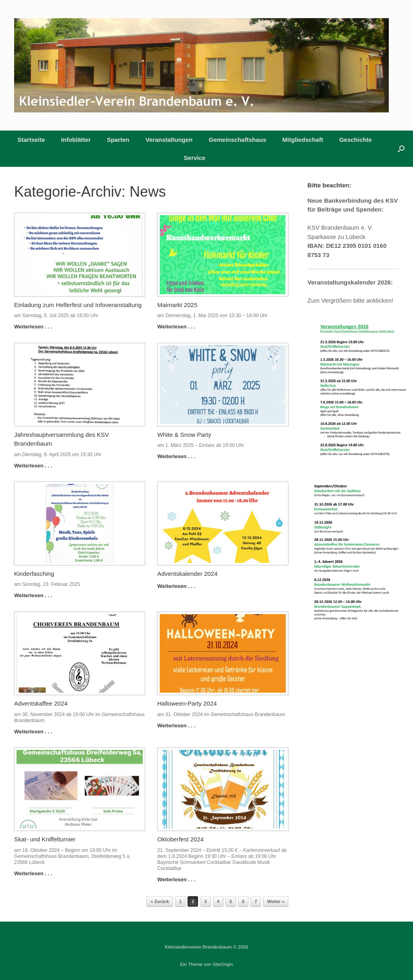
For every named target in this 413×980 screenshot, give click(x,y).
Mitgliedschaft (303, 140)
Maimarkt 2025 (177, 305)
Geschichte (356, 140)
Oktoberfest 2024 (180, 839)
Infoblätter (76, 140)
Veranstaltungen (169, 140)
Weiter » (276, 901)
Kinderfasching (34, 574)
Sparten (118, 140)
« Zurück (160, 901)
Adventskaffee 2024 (41, 703)
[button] (401, 149)
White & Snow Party (184, 435)
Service (195, 158)
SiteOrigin (223, 964)
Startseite (31, 140)
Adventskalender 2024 (187, 574)
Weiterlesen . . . (35, 327)
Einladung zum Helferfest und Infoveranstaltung (78, 305)
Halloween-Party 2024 (187, 703)
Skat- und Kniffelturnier (45, 839)
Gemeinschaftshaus (238, 140)
